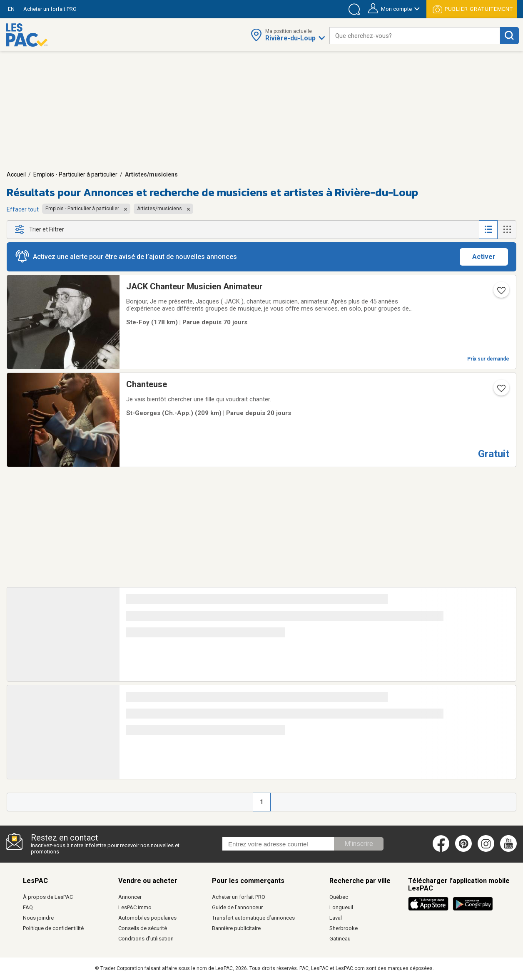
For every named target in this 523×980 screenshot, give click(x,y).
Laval (336, 918)
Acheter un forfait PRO (239, 897)
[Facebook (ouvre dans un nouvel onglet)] (441, 850)
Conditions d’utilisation (146, 939)
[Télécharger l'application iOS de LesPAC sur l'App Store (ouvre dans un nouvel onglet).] (430, 909)
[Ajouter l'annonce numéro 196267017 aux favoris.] (501, 391)
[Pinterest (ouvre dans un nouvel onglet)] (463, 850)
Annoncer (130, 897)
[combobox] (415, 36)
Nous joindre (38, 918)
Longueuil (341, 907)
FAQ (28, 907)
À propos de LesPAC (48, 897)
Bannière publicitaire (236, 928)
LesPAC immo (135, 907)
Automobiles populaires (147, 918)
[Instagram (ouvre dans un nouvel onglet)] (486, 850)
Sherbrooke (344, 928)
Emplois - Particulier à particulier (75, 174)
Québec (339, 897)
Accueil (16, 174)
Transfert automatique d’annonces (253, 918)
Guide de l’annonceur (237, 907)
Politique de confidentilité (53, 928)
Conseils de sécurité (143, 928)
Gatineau (340, 939)
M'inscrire (359, 844)
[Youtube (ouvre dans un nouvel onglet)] (510, 850)
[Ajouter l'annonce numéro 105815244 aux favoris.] (501, 293)
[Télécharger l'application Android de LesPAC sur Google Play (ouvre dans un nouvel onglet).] (473, 909)
